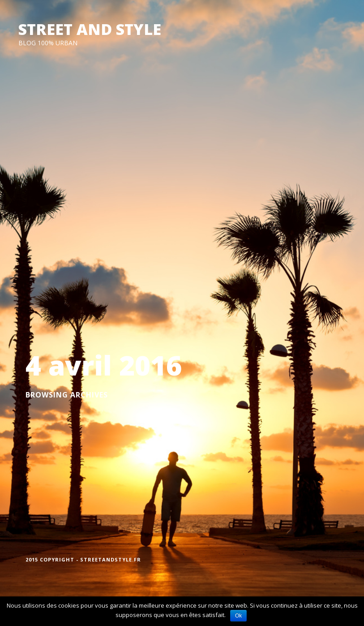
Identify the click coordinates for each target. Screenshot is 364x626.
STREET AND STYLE (90, 29)
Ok (238, 616)
